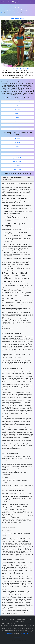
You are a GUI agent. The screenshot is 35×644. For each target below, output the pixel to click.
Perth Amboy (16, 13)
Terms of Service (24, 633)
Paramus (17, 138)
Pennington (17, 166)
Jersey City (18, 113)
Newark (17, 117)
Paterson (17, 121)
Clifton (17, 106)
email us (9, 633)
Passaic (18, 146)
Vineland (17, 129)
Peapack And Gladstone (17, 158)
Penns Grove (18, 169)
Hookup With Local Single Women (11, 2)
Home (2, 13)
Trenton (18, 125)
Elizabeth (17, 110)
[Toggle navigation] (32, 2)
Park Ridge (18, 142)
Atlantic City (18, 102)
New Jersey (8, 13)
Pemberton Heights (18, 162)
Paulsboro (17, 154)
